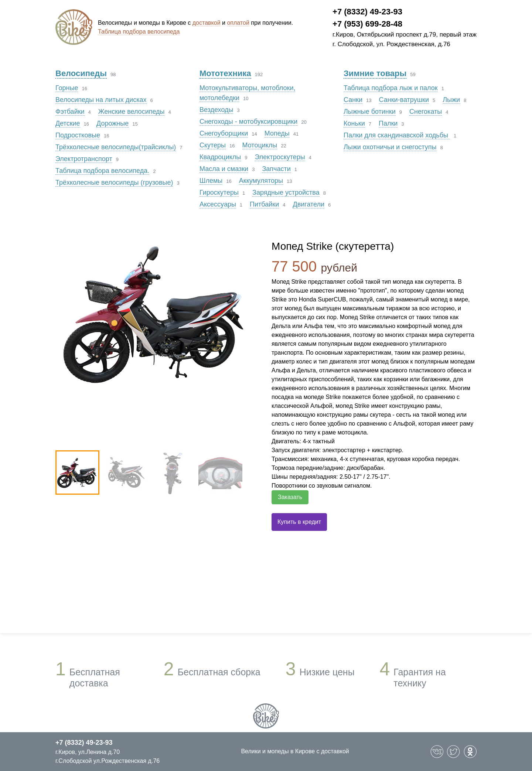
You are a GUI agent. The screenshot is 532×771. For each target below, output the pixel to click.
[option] (156, 313)
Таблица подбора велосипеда (139, 32)
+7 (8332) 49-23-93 (367, 12)
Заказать (290, 497)
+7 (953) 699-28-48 (367, 24)
